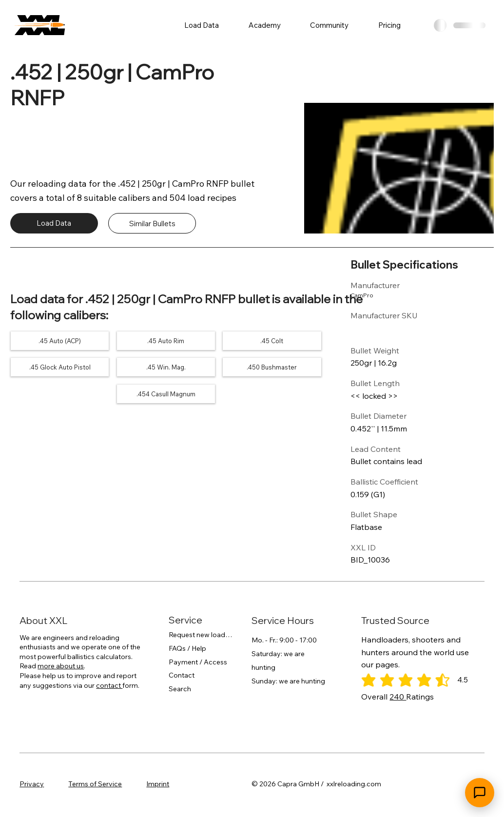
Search (180, 689)
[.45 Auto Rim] (166, 341)
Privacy (32, 784)
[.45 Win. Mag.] (166, 368)
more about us (61, 666)
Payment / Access (198, 662)
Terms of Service (95, 784)
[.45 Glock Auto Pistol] (60, 368)
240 (398, 697)
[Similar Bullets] (152, 223)
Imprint (158, 784)
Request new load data (201, 635)
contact (109, 685)
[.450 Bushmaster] (272, 368)
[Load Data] (54, 223)
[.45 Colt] (272, 341)
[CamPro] (378, 296)
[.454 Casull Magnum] (166, 394)
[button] (202, 25)
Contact (182, 675)
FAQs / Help (187, 648)
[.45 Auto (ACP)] (60, 341)
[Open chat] (480, 793)
